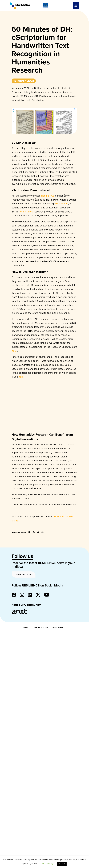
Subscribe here (24, 574)
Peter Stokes (26, 212)
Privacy (26, 627)
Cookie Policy (41, 627)
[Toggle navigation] (76, 6)
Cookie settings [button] (47, 864)
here (14, 351)
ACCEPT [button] (62, 864)
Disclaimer (58, 627)
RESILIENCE (48, 196)
